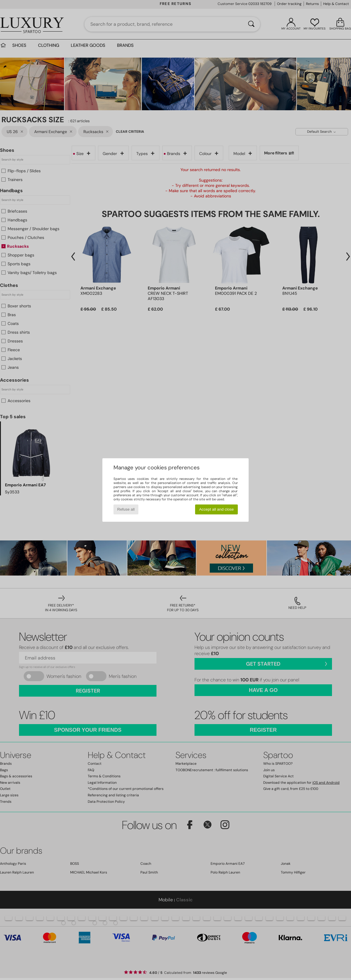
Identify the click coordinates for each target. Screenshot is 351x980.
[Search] (251, 24)
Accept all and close (217, 509)
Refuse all (126, 509)
